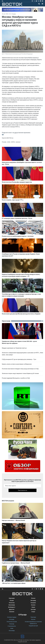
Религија (12, 624)
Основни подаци (12, 617)
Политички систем (12, 622)
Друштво (12, 609)
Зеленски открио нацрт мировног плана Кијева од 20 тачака (20, 373)
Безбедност (12, 607)
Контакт (33, 619)
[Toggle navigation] (42, 4)
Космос (33, 605)
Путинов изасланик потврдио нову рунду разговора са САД (20, 369)
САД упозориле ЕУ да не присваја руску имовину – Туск (19, 359)
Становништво (12, 626)
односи (18, 142)
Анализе (12, 612)
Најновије (12, 598)
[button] (42, 4)
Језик (12, 628)
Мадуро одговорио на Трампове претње (14, 348)
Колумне (33, 603)
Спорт (33, 612)
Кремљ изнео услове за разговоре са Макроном (17, 364)
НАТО (13, 142)
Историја (12, 619)
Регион (33, 598)
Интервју (33, 600)
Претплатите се (22, 490)
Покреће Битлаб (33, 626)
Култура (33, 609)
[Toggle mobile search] (39, 4)
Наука (33, 607)
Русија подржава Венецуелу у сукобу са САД (16, 378)
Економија (12, 605)
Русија (14, 14)
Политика (12, 603)
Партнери (33, 617)
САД (9, 142)
